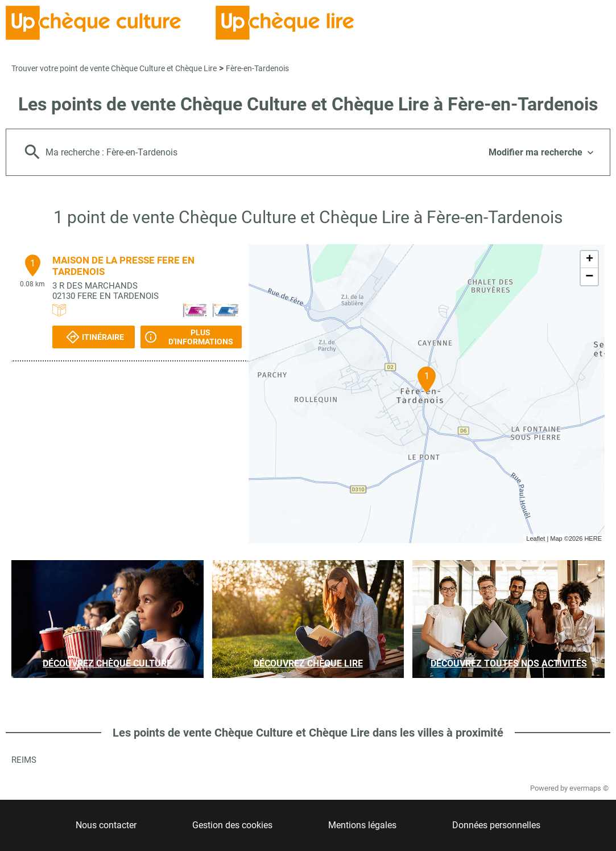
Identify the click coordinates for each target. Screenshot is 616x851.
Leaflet (536, 538)
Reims (24, 760)
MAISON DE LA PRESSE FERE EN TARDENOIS (123, 266)
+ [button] (590, 260)
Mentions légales (362, 825)
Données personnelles (496, 825)
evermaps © (589, 788)
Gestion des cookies (232, 825)
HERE (593, 538)
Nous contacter (106, 825)
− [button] (589, 277)
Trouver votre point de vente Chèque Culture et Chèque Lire (114, 68)
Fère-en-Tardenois (257, 68)
